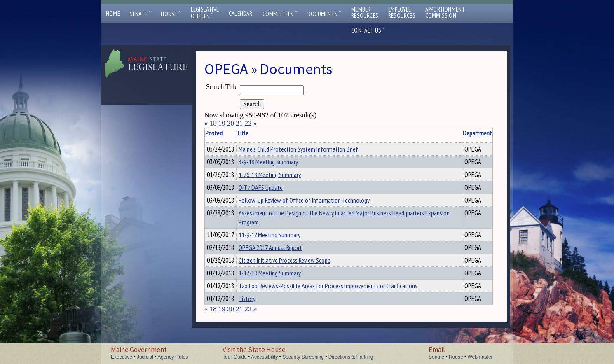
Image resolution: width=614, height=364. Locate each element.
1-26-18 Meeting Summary (282, 177)
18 (213, 123)
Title (255, 133)
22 (248, 123)
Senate (141, 14)
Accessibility (264, 357)
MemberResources (365, 12)
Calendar (241, 13)
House (171, 14)
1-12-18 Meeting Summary (282, 283)
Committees (280, 14)
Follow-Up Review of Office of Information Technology (317, 205)
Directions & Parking (351, 357)
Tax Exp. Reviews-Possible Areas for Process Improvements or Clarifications (341, 297)
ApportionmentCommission (445, 12)
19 (222, 123)
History (260, 311)
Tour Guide (235, 357)
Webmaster (480, 357)
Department (449, 133)
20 (231, 123)
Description (478, 133)
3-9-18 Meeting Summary (281, 163)
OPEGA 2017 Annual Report (283, 255)
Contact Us (368, 30)
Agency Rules (173, 357)
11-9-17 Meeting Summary (282, 241)
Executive (122, 357)
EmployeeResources (402, 12)
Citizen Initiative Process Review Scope (297, 269)
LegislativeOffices (205, 13)
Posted (226, 133)
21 (239, 123)
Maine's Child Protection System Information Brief (311, 149)
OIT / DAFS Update (273, 191)
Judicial (145, 357)
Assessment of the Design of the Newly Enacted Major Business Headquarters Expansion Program (328, 224)
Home (113, 13)
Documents (324, 14)
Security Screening (303, 357)
